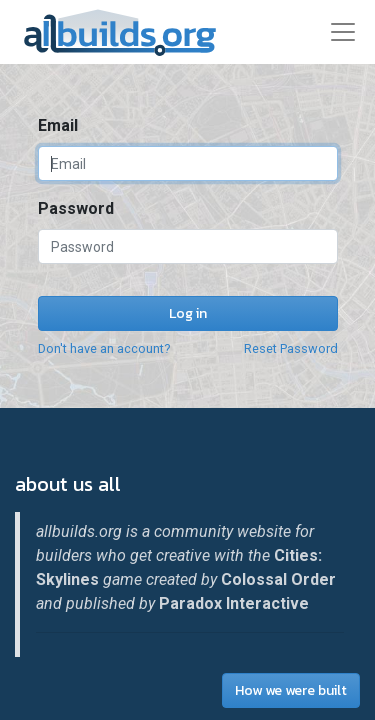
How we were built (291, 690)
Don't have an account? (104, 348)
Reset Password (291, 348)
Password (76, 208)
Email (58, 125)
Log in (188, 313)
